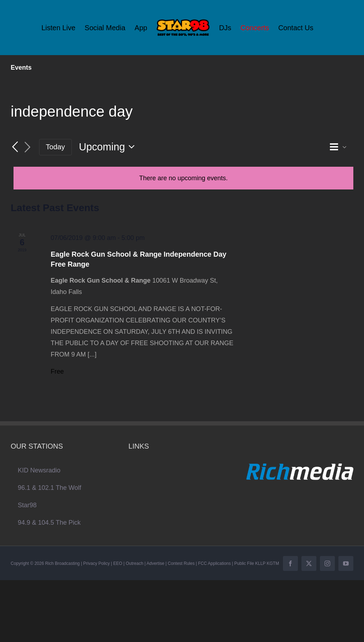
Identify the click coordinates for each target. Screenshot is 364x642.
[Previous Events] (15, 147)
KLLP (260, 563)
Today (55, 147)
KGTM (273, 563)
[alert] (183, 178)
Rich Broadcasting (62, 563)
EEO (118, 563)
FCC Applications (214, 563)
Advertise (155, 563)
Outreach (135, 563)
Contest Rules (181, 563)
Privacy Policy (97, 563)
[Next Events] (28, 147)
